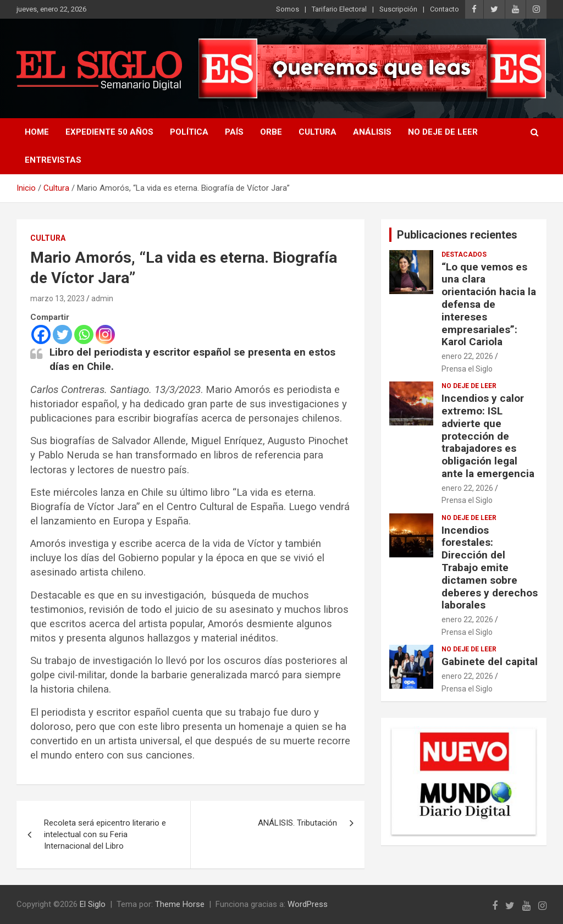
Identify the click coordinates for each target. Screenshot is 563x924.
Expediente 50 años (109, 132)
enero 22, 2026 (467, 356)
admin (102, 298)
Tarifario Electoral (339, 9)
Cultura (318, 132)
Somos (288, 9)
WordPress (308, 904)
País (234, 132)
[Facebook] (41, 334)
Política (189, 132)
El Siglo (93, 904)
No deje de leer (443, 132)
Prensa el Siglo (467, 369)
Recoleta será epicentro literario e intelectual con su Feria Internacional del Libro (105, 834)
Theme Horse (180, 904)
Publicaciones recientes (457, 235)
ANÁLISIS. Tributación (297, 823)
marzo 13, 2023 (57, 298)
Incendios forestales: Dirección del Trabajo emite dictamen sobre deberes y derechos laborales (490, 568)
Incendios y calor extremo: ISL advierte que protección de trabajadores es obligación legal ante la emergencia (488, 436)
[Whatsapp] (84, 334)
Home (37, 132)
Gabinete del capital (490, 662)
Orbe (271, 132)
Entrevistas (53, 160)
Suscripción (398, 9)
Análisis (372, 132)
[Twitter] (62, 334)
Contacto (445, 9)
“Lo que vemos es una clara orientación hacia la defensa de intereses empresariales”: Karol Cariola (489, 305)
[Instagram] (105, 334)
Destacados (464, 254)
